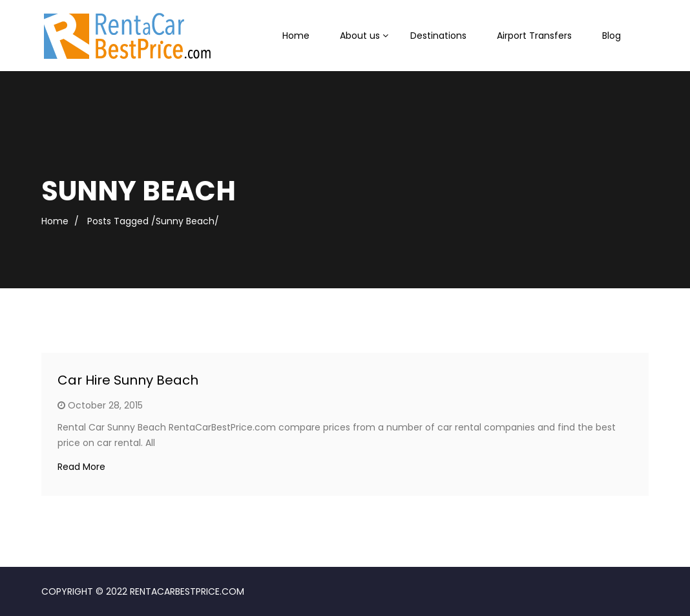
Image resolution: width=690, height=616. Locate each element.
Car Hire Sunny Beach (128, 380)
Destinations (438, 36)
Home (296, 36)
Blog (612, 36)
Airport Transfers (534, 36)
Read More (81, 467)
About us (360, 36)
